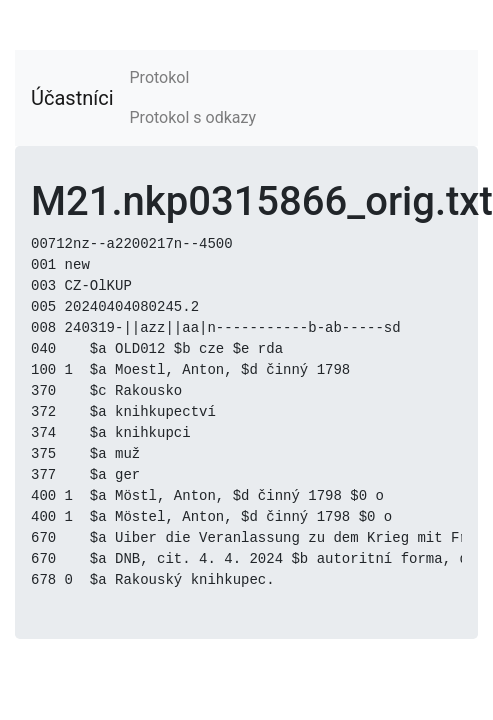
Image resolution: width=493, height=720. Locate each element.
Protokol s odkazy (193, 117)
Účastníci (72, 98)
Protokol (160, 77)
